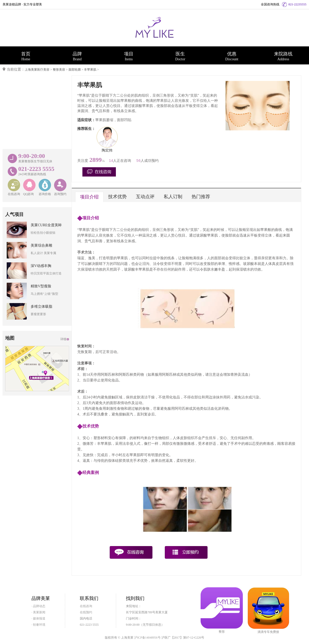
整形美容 (59, 70)
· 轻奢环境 (38, 625)
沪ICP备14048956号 (147, 638)
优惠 (232, 56)
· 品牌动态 (38, 606)
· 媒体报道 (38, 618)
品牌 (77, 56)
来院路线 (283, 56)
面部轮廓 (75, 70)
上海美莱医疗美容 (37, 70)
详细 (63, 339)
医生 (180, 56)
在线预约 (86, 612)
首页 (26, 56)
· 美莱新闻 (38, 612)
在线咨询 (86, 606)
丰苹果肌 (90, 70)
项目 (129, 56)
